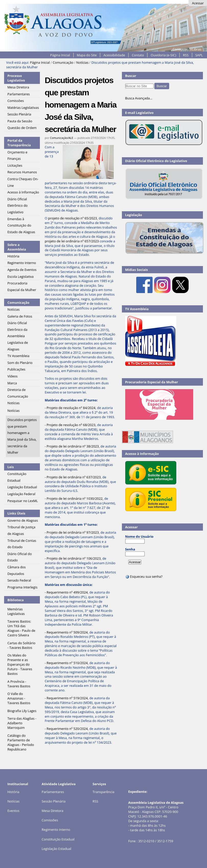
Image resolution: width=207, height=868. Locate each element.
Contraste (180, 49)
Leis (11, 467)
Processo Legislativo (16, 78)
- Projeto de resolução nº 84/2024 (70, 408)
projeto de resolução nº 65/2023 (72, 218)
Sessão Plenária (54, 801)
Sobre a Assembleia (17, 247)
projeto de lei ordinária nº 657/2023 (72, 241)
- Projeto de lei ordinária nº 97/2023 (72, 532)
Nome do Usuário (139, 536)
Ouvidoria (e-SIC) (163, 55)
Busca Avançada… (139, 98)
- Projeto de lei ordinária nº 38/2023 (72, 446)
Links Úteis (16, 513)
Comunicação (63, 62)
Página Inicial (60, 55)
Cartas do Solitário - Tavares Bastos (21, 645)
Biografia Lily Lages (22, 711)
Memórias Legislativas (16, 611)
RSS (186, 55)
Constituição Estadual (58, 839)
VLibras (196, 49)
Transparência (103, 792)
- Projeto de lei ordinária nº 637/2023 (73, 477)
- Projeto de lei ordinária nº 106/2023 (73, 558)
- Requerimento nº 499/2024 (66, 592)
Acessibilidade (114, 55)
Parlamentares (53, 792)
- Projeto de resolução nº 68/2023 (70, 425)
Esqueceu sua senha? (144, 576)
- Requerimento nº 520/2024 (66, 729)
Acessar (198, 3)
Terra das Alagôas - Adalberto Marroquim (22, 723)
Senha (130, 549)
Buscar (131, 76)
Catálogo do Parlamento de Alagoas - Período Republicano (21, 742)
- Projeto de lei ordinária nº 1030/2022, (74, 498)
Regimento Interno (56, 830)
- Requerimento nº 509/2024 (66, 632)
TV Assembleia (137, 309)
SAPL (199, 55)
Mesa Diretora (53, 811)
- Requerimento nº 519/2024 (66, 698)
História (13, 792)
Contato (138, 55)
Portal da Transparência (19, 143)
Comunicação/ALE (61, 138)
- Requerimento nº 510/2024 (66, 663)
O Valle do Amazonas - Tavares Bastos (19, 698)
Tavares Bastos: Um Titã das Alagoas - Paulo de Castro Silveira (21, 628)
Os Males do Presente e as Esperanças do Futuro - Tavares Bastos (20, 664)
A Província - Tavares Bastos (19, 684)
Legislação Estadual (56, 849)
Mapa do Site (87, 55)
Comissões (50, 820)
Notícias (82, 62)
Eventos (13, 811)
